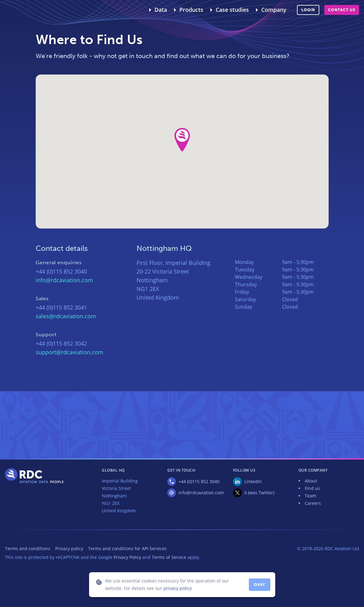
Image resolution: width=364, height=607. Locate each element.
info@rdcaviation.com (64, 280)
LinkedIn (253, 481)
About (311, 481)
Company (274, 10)
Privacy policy (69, 548)
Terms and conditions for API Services (127, 548)
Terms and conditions (28, 548)
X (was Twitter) (259, 493)
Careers (313, 503)
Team (310, 496)
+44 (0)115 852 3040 (199, 481)
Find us (312, 488)
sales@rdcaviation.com (66, 316)
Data (161, 10)
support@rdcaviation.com (70, 352)
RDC (20, 10)
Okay (260, 585)
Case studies (232, 10)
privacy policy (178, 588)
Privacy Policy (127, 557)
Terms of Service (169, 557)
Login (308, 10)
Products (191, 10)
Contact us (342, 10)
